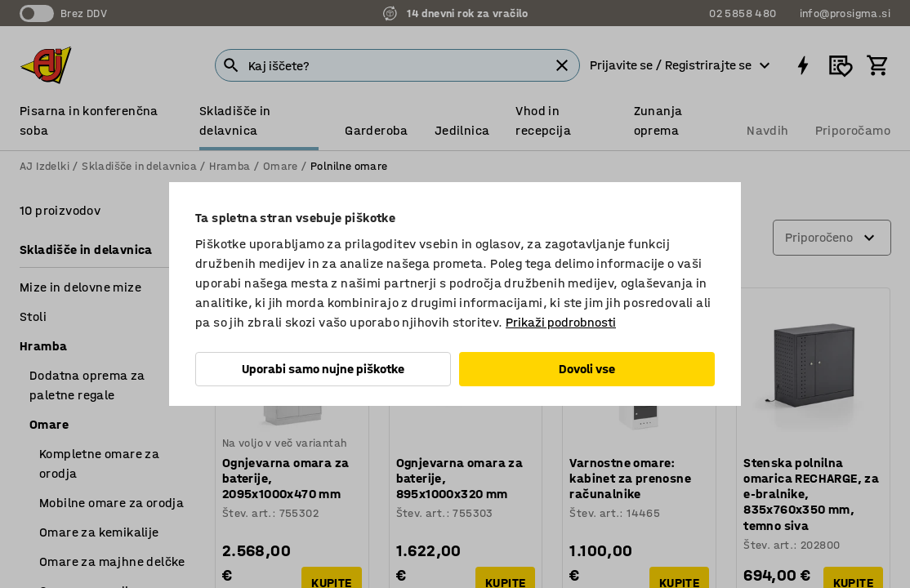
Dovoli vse (587, 369)
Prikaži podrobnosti (561, 322)
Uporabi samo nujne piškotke (323, 369)
